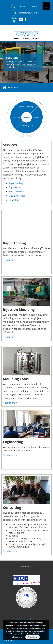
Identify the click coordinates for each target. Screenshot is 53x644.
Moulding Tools (17, 196)
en (21, 19)
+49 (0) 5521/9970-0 (28, 6)
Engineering (37, 117)
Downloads (8, 640)
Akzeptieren (33, 637)
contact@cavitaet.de (29, 13)
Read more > (10, 260)
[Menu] (46, 6)
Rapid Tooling (16, 117)
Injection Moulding (26, 107)
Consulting (26, 135)
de (27, 19)
